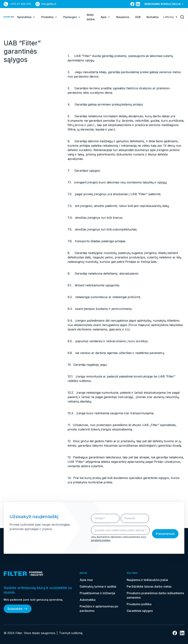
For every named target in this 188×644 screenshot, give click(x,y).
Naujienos (123, 17)
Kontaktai (153, 17)
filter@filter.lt (49, 4)
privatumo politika (101, 540)
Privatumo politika (139, 604)
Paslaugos (72, 17)
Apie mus (86, 580)
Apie (106, 17)
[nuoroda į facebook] (132, 4)
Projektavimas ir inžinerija (97, 593)
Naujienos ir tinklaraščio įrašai (147, 580)
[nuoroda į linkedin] (138, 4)
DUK (138, 17)
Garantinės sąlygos (140, 611)
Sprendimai (26, 17)
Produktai (49, 17)
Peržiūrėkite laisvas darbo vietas (149, 586)
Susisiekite (18, 609)
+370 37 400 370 (20, 4)
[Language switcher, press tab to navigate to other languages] (170, 17)
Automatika (88, 600)
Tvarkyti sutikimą (71, 633)
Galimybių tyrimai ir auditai (98, 586)
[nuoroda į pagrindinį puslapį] (9, 17)
